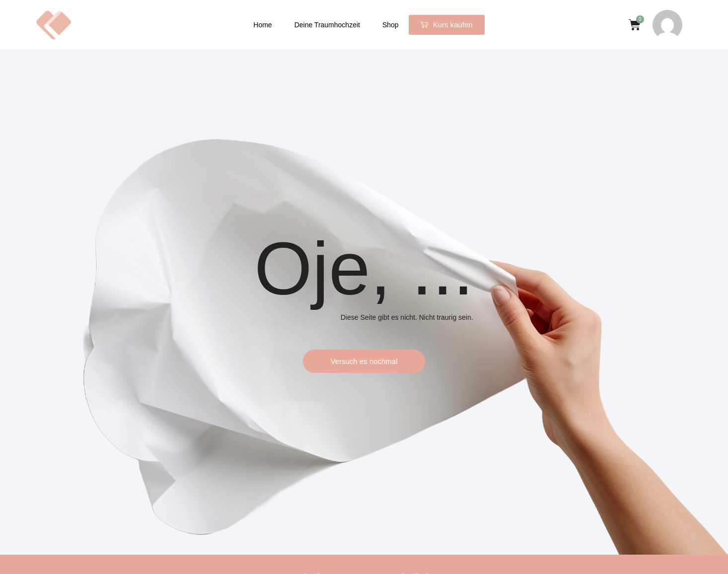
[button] (447, 25)
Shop (391, 25)
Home (262, 25)
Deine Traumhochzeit (327, 25)
